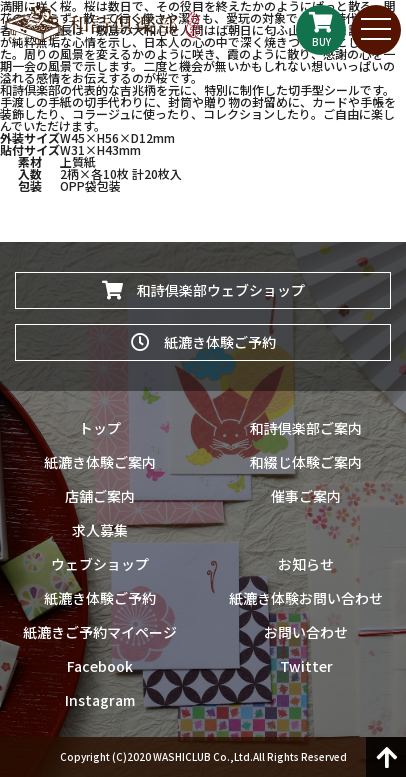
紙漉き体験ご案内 (100, 462)
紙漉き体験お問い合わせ (306, 598)
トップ (100, 428)
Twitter (306, 666)
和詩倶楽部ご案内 (306, 428)
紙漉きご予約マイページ (100, 632)
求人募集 (100, 530)
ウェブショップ (100, 564)
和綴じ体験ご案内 (306, 462)
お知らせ (306, 564)
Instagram (100, 700)
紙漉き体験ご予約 (203, 342)
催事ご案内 (306, 496)
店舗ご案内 (100, 496)
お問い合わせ (306, 632)
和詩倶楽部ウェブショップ (203, 290)
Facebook (100, 666)
